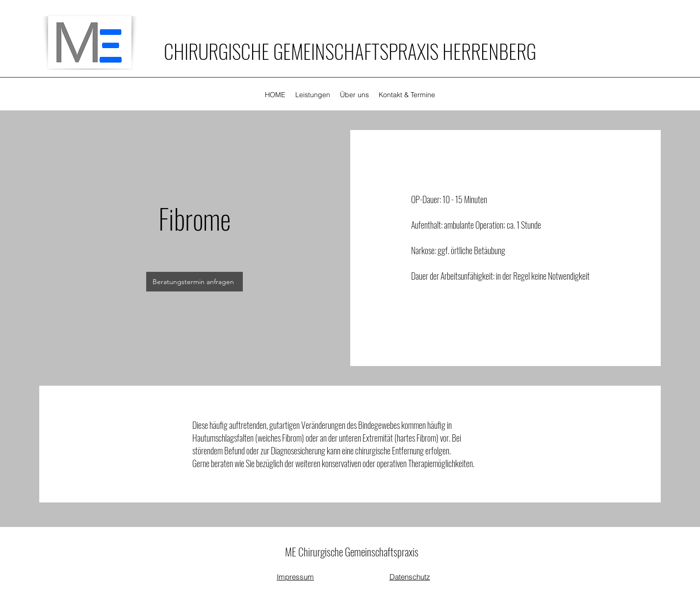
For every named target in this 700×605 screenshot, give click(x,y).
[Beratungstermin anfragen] (194, 282)
